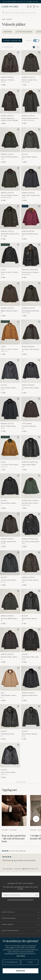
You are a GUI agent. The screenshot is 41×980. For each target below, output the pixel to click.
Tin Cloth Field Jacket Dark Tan (9, 465)
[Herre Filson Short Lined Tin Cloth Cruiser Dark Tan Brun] (10, 332)
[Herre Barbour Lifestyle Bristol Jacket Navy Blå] (10, 409)
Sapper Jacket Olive (8, 542)
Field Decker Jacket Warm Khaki (8, 695)
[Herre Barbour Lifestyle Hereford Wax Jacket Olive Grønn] (31, 563)
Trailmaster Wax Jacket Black (31, 657)
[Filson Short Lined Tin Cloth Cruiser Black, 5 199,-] (10, 261)
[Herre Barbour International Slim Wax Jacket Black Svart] (31, 524)
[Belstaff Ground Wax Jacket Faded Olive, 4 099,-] (31, 145)
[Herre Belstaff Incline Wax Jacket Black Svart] (10, 755)
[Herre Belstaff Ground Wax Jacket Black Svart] (10, 486)
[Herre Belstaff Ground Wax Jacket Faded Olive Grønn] (31, 140)
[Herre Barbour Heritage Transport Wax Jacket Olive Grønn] (31, 332)
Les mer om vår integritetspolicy (20, 900)
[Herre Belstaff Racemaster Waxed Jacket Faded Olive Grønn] (31, 717)
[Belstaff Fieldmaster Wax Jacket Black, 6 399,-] (10, 722)
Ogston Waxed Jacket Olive (9, 311)
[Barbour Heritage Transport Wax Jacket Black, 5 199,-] (31, 376)
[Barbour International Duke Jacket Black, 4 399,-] (31, 453)
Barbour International (30, 270)
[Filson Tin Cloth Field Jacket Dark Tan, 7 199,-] (10, 453)
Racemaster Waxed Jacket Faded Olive (29, 734)
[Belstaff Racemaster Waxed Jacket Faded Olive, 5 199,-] (31, 722)
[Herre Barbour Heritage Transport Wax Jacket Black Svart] (31, 370)
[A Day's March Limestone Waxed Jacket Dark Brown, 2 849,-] (31, 414)
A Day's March (27, 423)
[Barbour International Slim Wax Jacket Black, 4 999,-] (31, 530)
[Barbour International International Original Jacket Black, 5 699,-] (31, 261)
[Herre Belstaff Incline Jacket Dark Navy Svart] (10, 563)
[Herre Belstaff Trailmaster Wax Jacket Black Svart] (31, 640)
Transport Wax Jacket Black (30, 388)
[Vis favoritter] (31, 7)
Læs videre (21, 956)
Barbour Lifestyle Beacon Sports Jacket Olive (9, 80)
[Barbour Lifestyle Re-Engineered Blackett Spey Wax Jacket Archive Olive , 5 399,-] (31, 299)
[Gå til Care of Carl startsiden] (10, 7)
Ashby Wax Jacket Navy (31, 195)
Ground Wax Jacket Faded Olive (29, 157)
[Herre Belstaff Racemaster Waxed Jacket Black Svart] (31, 601)
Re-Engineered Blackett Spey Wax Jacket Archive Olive (31, 311)
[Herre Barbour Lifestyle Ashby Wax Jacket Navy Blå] (31, 178)
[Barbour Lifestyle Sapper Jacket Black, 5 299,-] (31, 684)
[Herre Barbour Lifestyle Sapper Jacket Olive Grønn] (10, 524)
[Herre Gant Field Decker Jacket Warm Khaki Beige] (10, 678)
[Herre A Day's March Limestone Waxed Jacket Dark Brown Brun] (31, 409)
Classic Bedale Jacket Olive (9, 195)
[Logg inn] (28, 7)
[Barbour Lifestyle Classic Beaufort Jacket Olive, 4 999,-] (10, 107)
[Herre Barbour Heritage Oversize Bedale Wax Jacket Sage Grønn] (10, 601)
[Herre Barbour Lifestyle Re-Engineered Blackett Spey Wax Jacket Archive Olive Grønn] (31, 293)
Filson (3, 270)
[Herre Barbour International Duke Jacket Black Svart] (31, 447)
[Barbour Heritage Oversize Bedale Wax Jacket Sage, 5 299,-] (10, 607)
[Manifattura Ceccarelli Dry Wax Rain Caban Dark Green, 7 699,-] (31, 491)
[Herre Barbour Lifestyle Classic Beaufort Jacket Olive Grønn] (10, 101)
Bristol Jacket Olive (29, 80)
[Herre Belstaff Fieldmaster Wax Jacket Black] (10, 717)
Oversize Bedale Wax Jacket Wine (30, 234)
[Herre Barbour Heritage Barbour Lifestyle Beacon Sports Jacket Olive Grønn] (10, 63)
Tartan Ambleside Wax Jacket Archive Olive (10, 157)
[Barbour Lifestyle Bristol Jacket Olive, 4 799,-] (31, 68)
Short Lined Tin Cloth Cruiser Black (9, 272)
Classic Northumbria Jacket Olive (30, 118)
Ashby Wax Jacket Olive (10, 234)
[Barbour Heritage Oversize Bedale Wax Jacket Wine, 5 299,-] (31, 222)
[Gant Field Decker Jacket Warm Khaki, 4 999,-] (10, 684)
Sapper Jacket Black (30, 695)
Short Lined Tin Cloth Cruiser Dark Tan (9, 349)
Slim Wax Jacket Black (31, 542)
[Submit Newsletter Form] (36, 895)
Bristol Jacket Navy (8, 426)
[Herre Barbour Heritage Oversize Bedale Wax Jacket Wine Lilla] (31, 217)
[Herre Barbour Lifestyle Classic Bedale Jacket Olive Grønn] (10, 178)
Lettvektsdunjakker (24, 32)
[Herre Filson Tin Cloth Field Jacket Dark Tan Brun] (10, 447)
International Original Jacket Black (30, 272)
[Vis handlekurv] (34, 7)
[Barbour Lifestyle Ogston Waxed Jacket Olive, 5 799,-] (10, 299)
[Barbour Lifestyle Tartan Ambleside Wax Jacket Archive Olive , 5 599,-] (10, 145)
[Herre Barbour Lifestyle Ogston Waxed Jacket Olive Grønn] (10, 293)
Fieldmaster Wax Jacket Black (7, 734)
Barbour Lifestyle (28, 77)
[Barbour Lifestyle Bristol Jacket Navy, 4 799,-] (10, 414)
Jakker (9, 19)
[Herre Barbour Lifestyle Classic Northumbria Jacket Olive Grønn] (31, 101)
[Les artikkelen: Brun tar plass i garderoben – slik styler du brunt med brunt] (14, 819)
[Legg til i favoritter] (18, 53)
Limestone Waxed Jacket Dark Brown (29, 426)
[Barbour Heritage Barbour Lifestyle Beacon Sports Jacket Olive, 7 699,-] (10, 68)
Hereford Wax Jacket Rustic (9, 657)
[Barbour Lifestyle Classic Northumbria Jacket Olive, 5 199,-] (31, 107)
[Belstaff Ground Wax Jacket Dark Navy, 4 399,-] (10, 376)
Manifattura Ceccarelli (31, 500)
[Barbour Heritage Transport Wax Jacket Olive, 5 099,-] (31, 337)
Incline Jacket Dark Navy (8, 580)
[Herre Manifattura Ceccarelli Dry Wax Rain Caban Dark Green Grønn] (31, 486)
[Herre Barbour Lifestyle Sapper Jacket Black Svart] (31, 678)
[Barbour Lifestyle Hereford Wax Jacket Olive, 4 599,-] (31, 568)
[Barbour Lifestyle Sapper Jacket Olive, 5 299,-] (10, 530)
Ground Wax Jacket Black (8, 503)
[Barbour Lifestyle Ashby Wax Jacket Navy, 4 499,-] (31, 184)
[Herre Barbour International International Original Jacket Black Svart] (31, 255)
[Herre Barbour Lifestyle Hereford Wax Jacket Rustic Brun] (10, 640)
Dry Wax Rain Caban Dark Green (30, 503)
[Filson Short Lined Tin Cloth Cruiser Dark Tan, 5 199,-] (10, 337)
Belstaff (25, 154)
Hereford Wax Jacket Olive (30, 580)
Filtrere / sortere (12, 40)
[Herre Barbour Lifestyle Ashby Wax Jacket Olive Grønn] (10, 217)
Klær (4, 19)
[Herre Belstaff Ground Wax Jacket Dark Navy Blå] (10, 370)
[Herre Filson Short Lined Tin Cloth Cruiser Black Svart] (10, 255)
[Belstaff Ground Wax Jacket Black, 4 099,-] (10, 491)
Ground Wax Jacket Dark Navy (8, 388)
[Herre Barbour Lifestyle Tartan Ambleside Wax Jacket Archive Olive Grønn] (10, 140)
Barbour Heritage (7, 77)
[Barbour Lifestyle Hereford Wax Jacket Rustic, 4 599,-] (10, 645)
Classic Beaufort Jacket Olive (7, 118)
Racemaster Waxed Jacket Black (29, 619)
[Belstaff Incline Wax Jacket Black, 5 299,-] (10, 761)
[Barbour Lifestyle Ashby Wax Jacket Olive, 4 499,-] (10, 222)
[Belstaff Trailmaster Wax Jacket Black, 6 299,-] (31, 645)
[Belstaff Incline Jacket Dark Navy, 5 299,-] (10, 568)
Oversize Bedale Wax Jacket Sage (9, 619)
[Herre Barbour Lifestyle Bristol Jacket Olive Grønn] (31, 63)
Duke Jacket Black (29, 465)
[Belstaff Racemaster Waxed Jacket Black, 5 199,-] (31, 607)
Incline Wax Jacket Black (8, 772)
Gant (3, 693)
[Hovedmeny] (38, 7)
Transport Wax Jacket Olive (30, 349)
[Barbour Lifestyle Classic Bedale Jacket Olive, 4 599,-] (10, 184)
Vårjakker (7, 32)
